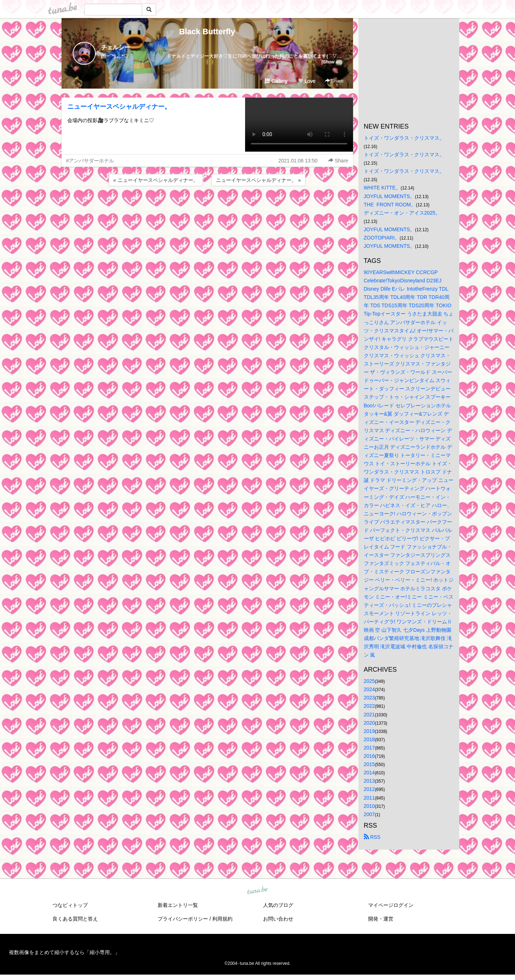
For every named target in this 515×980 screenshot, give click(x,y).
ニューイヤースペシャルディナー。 (119, 107)
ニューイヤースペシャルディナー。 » (258, 180)
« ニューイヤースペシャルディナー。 (156, 180)
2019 (369, 731)
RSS (372, 837)
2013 (369, 781)
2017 (369, 748)
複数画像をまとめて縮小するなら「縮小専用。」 (64, 952)
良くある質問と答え (75, 919)
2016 (369, 756)
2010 (369, 806)
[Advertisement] (207, 207)
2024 (369, 689)
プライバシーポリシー (183, 919)
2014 (369, 773)
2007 (369, 814)
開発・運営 (381, 919)
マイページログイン (391, 905)
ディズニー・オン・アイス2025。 (402, 213)
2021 (369, 715)
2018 (369, 739)
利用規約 (222, 919)
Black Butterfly (207, 32)
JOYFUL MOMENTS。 (390, 196)
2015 (369, 764)
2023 (369, 698)
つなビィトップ (70, 905)
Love (307, 81)
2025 (369, 681)
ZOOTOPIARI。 (382, 238)
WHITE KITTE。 (382, 188)
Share (334, 81)
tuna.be (257, 890)
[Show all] (331, 62)
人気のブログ (278, 905)
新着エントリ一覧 (178, 905)
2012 (369, 789)
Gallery (276, 81)
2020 (369, 723)
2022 (369, 706)
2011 (369, 798)
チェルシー (116, 47)
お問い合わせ (278, 919)
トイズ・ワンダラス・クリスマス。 (404, 138)
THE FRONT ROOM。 (390, 205)
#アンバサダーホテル (90, 161)
